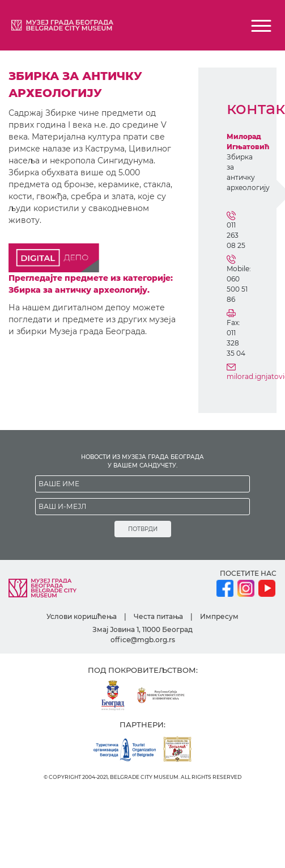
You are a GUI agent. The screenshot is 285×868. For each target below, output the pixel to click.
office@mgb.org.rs (143, 640)
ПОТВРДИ (143, 529)
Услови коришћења (82, 616)
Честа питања (158, 616)
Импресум (219, 616)
